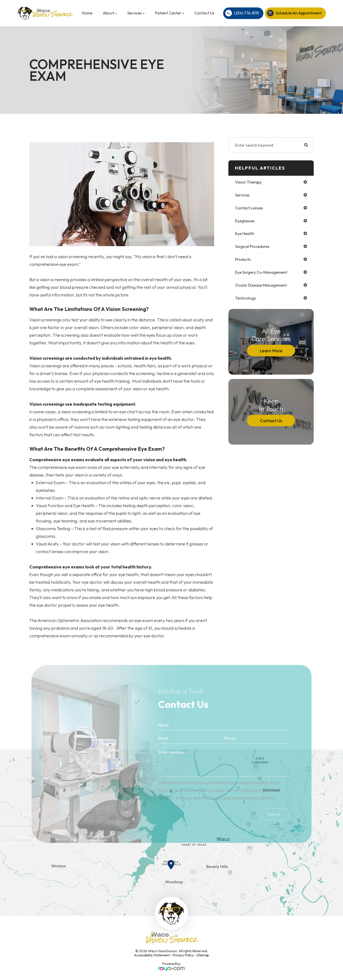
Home (87, 13)
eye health (245, 234)
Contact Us (204, 13)
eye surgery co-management (261, 273)
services (242, 195)
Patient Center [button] (170, 13)
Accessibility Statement (152, 955)
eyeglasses (245, 221)
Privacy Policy (183, 955)
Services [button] (136, 13)
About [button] (110, 13)
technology (246, 298)
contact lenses (249, 208)
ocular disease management (261, 285)
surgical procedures (253, 247)
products (243, 260)
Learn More (271, 351)
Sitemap (203, 955)
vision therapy (248, 182)
